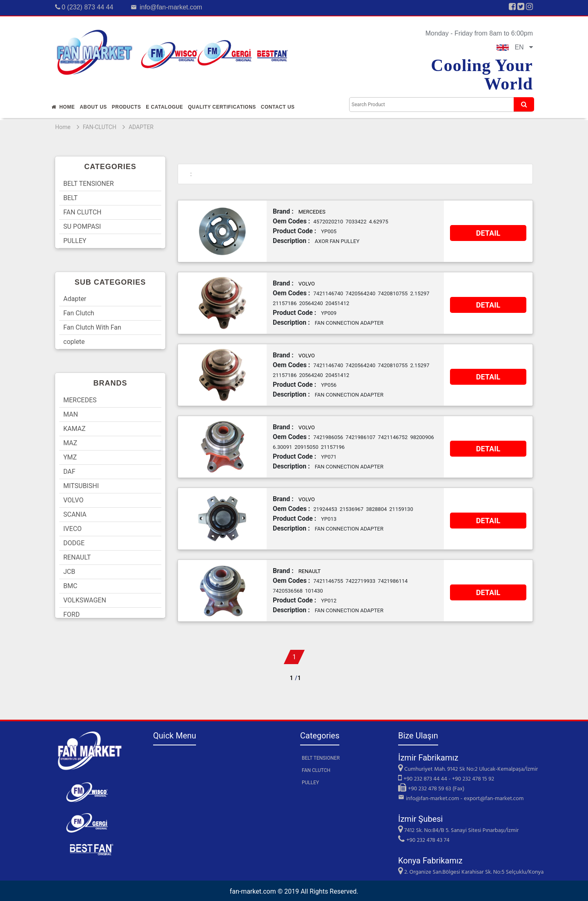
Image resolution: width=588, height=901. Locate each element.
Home (63, 107)
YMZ (70, 457)
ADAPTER (141, 127)
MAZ (70, 443)
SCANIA (75, 514)
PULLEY (75, 241)
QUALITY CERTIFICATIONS (222, 107)
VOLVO (73, 500)
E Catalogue (164, 107)
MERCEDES (80, 400)
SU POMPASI (82, 226)
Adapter (75, 299)
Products (126, 107)
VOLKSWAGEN (85, 600)
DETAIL (488, 233)
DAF (69, 472)
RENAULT (77, 557)
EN (515, 47)
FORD (71, 614)
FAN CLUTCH (82, 212)
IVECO (72, 529)
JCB (69, 572)
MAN (71, 414)
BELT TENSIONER (89, 184)
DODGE (74, 543)
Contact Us (278, 107)
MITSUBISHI (81, 486)
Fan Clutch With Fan (92, 327)
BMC (70, 586)
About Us (93, 107)
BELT (70, 198)
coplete (74, 342)
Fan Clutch (79, 313)
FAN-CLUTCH (100, 127)
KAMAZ (75, 429)
